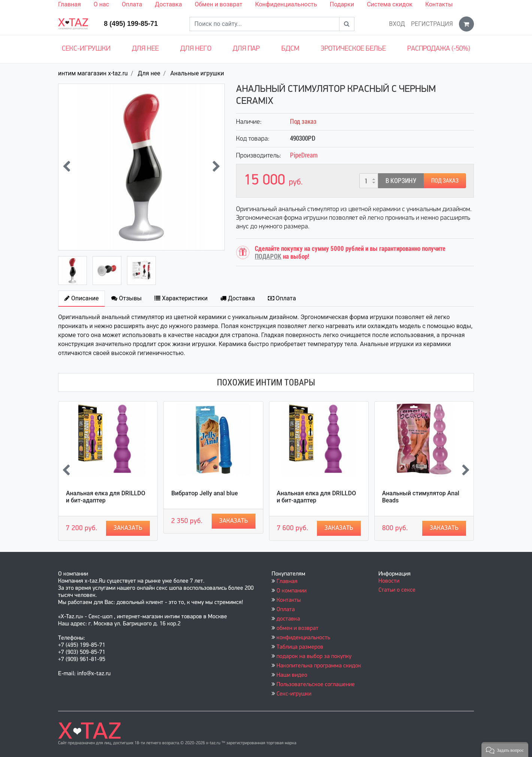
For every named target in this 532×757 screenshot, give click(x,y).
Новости (389, 581)
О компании (291, 591)
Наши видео (292, 675)
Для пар (246, 49)
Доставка (168, 4)
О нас (101, 4)
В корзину (401, 181)
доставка (288, 619)
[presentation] (66, 167)
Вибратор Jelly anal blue (205, 493)
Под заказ (445, 181)
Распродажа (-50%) (439, 49)
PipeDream (304, 155)
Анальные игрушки (197, 73)
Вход (397, 24)
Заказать (128, 528)
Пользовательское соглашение (316, 685)
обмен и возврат (297, 628)
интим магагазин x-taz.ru (93, 73)
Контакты (439, 4)
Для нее (145, 49)
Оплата (132, 4)
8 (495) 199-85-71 (131, 24)
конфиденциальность (303, 638)
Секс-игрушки (86, 49)
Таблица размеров (300, 647)
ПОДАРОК (268, 256)
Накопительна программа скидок (319, 666)
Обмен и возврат (219, 4)
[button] (505, 750)
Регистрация (432, 24)
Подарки (342, 4)
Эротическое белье (353, 49)
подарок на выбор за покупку (314, 657)
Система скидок (390, 4)
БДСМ (290, 49)
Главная (69, 4)
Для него (196, 49)
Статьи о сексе (397, 590)
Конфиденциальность (286, 4)
